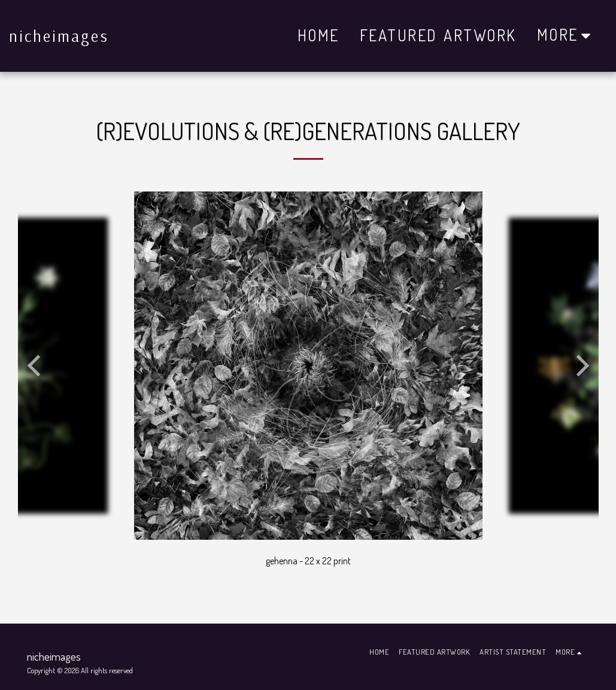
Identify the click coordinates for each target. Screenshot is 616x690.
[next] (581, 366)
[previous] (36, 366)
